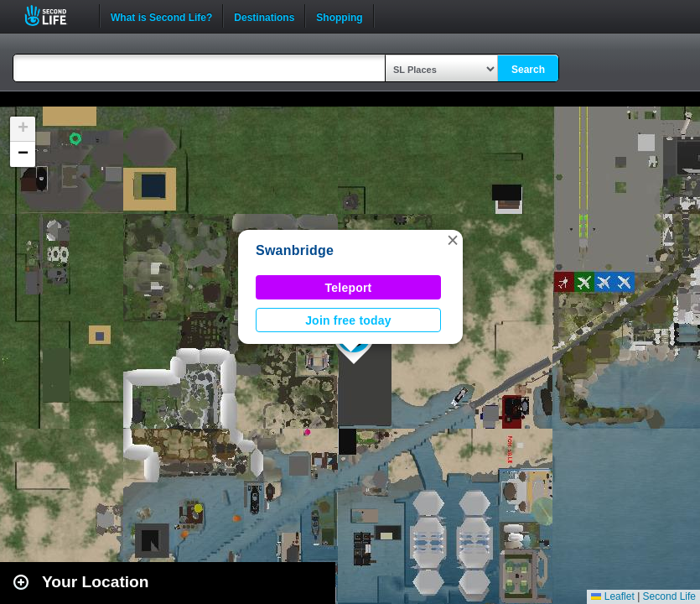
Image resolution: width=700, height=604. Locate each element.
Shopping (339, 16)
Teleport (349, 288)
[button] (453, 240)
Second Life (55, 16)
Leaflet (612, 596)
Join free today (348, 320)
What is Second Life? (161, 16)
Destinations (264, 16)
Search (528, 70)
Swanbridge (295, 250)
